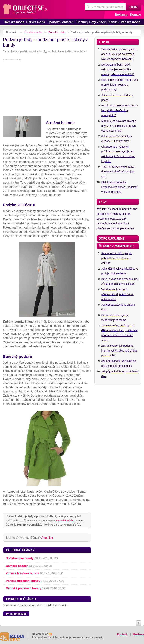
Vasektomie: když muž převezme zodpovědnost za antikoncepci (117, 294)
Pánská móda (130, 22)
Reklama (121, 15)
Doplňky (82, 22)
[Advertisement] (47, 89)
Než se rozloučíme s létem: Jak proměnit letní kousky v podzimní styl (120, 85)
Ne (51, 538)
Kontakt (136, 15)
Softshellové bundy (20, 558)
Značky (102, 22)
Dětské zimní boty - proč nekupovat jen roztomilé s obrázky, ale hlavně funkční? (118, 69)
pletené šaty (127, 228)
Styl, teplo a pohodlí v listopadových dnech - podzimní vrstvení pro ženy (120, 187)
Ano (44, 538)
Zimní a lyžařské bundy (22, 573)
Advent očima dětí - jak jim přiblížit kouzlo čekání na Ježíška (117, 258)
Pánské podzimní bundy (23, 581)
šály (124, 219)
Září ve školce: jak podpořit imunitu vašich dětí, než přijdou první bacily (119, 351)
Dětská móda (36, 22)
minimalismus (105, 224)
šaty (99, 209)
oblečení (118, 224)
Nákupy (114, 22)
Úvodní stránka (33, 32)
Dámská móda (14, 22)
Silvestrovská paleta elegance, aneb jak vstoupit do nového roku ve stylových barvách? (119, 54)
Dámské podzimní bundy (23, 588)
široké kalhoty (113, 214)
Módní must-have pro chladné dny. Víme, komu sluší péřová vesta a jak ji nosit (119, 126)
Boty (93, 22)
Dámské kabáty (17, 566)
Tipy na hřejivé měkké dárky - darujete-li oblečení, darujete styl (118, 172)
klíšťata (126, 214)
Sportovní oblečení (61, 22)
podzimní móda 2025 (109, 219)
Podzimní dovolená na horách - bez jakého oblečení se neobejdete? (119, 110)
